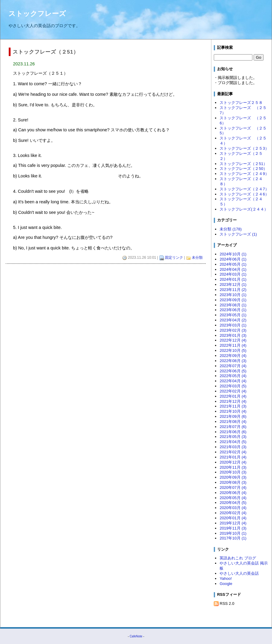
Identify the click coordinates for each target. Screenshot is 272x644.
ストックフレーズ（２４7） (244, 189)
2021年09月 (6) (233, 416)
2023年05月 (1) (233, 315)
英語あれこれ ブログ (238, 558)
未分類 (197, 258)
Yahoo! (226, 578)
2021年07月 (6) (233, 427)
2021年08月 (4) (233, 422)
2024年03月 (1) (233, 274)
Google (226, 584)
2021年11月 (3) (233, 406)
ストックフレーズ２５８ (241, 103)
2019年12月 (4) (233, 523)
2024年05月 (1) (233, 264)
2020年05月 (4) (233, 498)
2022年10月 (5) (233, 350)
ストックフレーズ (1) (238, 234)
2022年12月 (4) (233, 340)
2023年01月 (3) (233, 335)
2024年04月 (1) (233, 269)
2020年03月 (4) (233, 508)
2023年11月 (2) (233, 290)
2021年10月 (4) (233, 411)
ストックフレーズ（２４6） (244, 194)
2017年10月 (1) (233, 538)
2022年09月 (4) (233, 356)
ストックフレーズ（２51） (243, 164)
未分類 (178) (231, 229)
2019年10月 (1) (233, 533)
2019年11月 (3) (233, 528)
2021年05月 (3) (233, 437)
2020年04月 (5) (233, 503)
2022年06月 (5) (233, 371)
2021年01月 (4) (233, 457)
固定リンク (174, 258)
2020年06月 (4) (233, 493)
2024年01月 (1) (233, 279)
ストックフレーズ (37, 14)
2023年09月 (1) (233, 300)
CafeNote (136, 636)
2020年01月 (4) (233, 518)
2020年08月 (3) (233, 482)
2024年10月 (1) (233, 254)
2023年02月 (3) (233, 330)
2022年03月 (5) (233, 386)
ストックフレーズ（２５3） (244, 148)
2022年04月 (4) (233, 381)
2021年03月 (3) (233, 447)
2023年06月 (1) (233, 310)
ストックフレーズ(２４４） (244, 209)
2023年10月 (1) (233, 295)
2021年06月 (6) (233, 432)
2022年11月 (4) (233, 345)
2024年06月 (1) (233, 259)
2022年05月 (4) (233, 376)
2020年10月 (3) (233, 472)
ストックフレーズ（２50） (243, 169)
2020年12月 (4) (233, 462)
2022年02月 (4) (233, 391)
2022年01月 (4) (233, 396)
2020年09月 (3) (233, 477)
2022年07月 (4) (233, 366)
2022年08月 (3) (233, 361)
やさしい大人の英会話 (239, 573)
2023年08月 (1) (233, 305)
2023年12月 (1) (233, 284)
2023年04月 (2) (233, 320)
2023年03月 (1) (233, 325)
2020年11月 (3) (233, 467)
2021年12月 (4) (233, 401)
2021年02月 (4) (233, 452)
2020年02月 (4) (233, 513)
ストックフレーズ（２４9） (244, 174)
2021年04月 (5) (233, 442)
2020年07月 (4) (233, 488)
